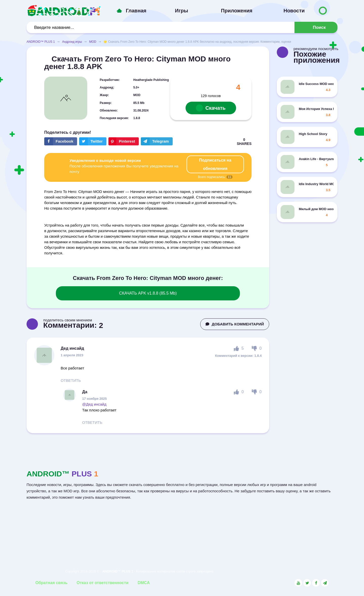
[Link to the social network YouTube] (298, 583)
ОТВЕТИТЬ (71, 380)
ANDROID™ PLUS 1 (41, 42)
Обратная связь (51, 583)
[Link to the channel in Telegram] (325, 583)
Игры (181, 11)
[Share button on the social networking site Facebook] (61, 141)
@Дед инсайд (94, 404)
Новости (294, 11)
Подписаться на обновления (215, 164)
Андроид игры (72, 42)
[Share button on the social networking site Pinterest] (124, 141)
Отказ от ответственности (103, 583)
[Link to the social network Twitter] (307, 583)
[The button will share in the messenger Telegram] (157, 141)
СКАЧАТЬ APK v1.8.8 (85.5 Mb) (148, 293)
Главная (136, 11)
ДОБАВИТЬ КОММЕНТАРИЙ (235, 324)
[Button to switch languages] (323, 11)
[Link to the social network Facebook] (316, 583)
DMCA (144, 583)
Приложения (237, 11)
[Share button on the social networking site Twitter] (93, 141)
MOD (93, 42)
